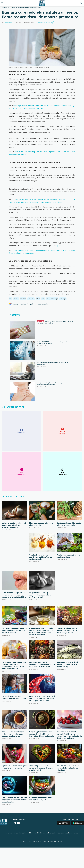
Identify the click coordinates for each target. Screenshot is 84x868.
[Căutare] (82, 3)
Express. (59, 246)
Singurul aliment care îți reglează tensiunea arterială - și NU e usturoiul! (41, 595)
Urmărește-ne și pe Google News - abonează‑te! (30, 304)
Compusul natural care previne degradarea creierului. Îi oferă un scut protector (14, 800)
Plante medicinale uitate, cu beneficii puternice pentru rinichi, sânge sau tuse (68, 630)
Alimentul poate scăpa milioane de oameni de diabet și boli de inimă (41, 768)
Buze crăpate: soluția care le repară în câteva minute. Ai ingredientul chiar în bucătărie (14, 595)
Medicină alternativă (23, 8)
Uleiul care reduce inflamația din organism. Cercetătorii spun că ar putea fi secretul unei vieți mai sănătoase (42, 631)
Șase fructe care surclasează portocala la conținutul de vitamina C (69, 768)
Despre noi (9, 833)
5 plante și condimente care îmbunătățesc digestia (40, 799)
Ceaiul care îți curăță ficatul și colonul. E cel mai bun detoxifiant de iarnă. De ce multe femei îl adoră (14, 665)
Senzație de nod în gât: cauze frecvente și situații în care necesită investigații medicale (54, 384)
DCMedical (5, 8)
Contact (76, 833)
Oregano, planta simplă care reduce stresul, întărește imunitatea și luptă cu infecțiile (42, 734)
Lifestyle (12, 8)
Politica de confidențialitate (36, 833)
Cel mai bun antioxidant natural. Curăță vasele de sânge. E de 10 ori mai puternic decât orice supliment (69, 735)
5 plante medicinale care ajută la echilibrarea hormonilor (14, 767)
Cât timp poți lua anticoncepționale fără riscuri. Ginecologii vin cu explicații (55, 322)
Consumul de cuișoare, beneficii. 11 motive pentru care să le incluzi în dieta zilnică (42, 664)
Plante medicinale (36, 8)
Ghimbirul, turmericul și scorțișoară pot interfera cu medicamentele (40, 557)
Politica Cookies (51, 833)
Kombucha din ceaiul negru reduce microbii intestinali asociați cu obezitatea (13, 734)
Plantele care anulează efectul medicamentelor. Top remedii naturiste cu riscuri (14, 630)
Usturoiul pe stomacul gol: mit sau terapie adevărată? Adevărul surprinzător (14, 525)
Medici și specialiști (20, 833)
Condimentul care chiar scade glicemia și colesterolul (69, 524)
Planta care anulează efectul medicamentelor (69, 556)
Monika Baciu (8, 23)
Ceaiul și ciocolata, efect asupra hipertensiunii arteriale (14, 697)
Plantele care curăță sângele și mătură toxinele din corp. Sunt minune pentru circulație (42, 698)
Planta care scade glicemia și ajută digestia (41, 524)
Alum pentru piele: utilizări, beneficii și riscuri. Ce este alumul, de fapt (67, 664)
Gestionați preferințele (65, 833)
